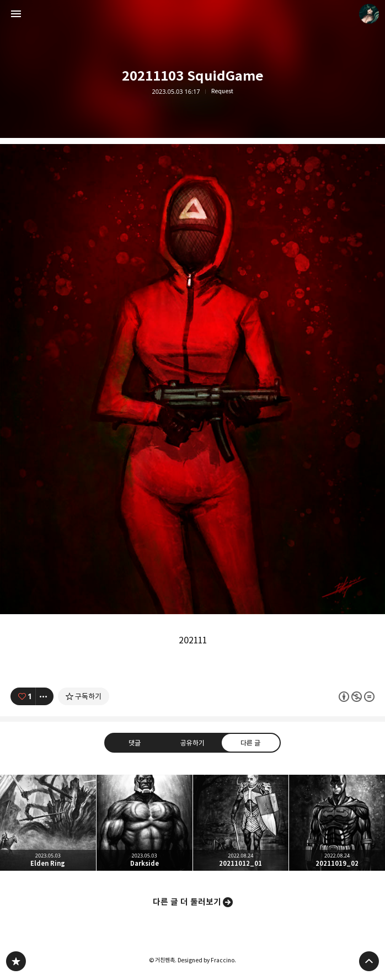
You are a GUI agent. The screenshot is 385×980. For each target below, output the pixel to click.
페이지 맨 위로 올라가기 (369, 961)
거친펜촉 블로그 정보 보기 (369, 14)
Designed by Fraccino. (207, 960)
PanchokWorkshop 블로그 (16, 961)
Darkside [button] (145, 823)
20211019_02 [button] (337, 823)
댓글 (135, 742)
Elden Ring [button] (48, 823)
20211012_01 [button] (241, 823)
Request (222, 91)
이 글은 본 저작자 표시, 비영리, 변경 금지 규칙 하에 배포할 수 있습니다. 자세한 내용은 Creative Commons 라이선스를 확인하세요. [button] (357, 696)
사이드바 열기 (16, 14)
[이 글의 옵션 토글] (45, 696)
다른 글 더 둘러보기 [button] (187, 902)
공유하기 (192, 742)
